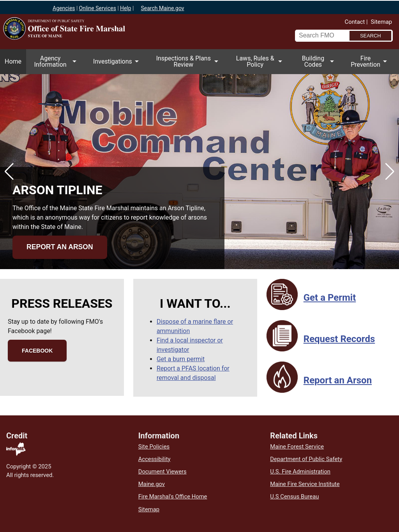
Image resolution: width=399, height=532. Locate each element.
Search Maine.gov (162, 8)
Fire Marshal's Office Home (173, 497)
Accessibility (154, 459)
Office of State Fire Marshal (92, 41)
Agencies (64, 8)
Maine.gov (152, 484)
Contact (355, 22)
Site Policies (154, 447)
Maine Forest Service (297, 447)
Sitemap (381, 22)
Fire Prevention (368, 64)
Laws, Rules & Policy (257, 64)
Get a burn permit (181, 359)
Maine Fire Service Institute (305, 484)
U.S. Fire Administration (300, 472)
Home (13, 61)
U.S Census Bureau (294, 497)
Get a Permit (330, 298)
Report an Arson (60, 247)
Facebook (37, 351)
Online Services (97, 8)
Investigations (115, 66)
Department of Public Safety (306, 459)
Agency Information (52, 64)
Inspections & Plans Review (186, 64)
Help (126, 8)
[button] (9, 172)
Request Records (339, 339)
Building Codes (315, 64)
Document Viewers (162, 472)
